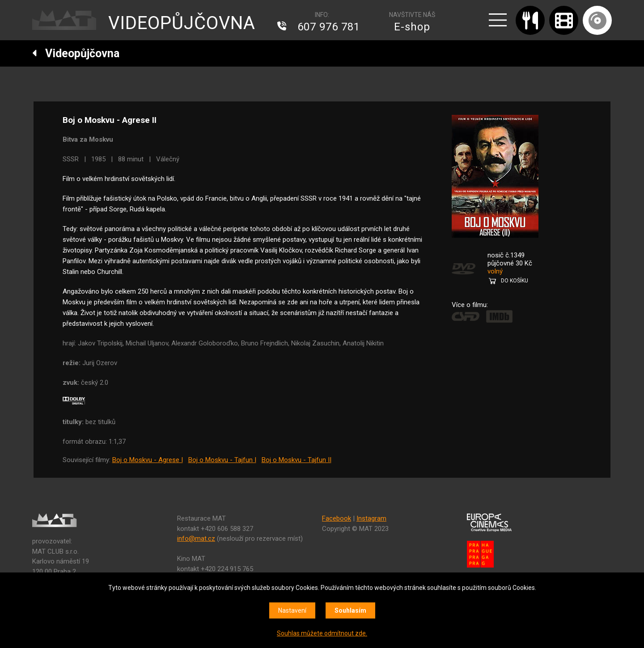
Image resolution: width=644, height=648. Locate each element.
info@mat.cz (196, 539)
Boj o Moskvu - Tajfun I (222, 460)
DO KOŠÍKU (515, 281)
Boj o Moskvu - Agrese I (148, 460)
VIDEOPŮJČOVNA (182, 23)
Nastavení (292, 610)
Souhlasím (350, 610)
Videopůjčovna (76, 53)
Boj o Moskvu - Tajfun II (297, 460)
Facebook (337, 518)
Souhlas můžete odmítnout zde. (322, 633)
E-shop (412, 27)
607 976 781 (329, 27)
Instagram (371, 518)
